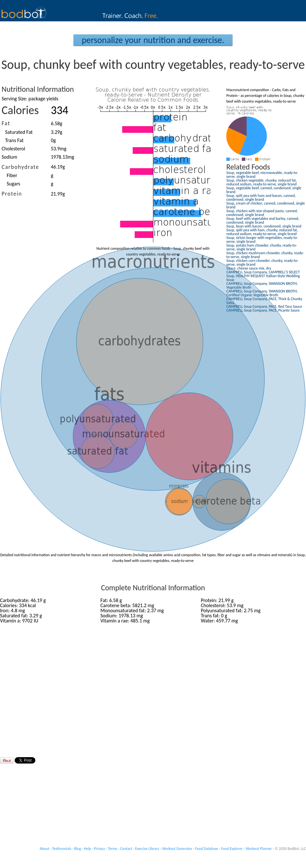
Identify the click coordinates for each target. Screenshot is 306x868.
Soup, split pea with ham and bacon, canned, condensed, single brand (261, 197)
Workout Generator (177, 849)
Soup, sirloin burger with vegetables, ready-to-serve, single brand (262, 240)
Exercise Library (147, 849)
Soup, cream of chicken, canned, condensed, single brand (266, 205)
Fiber (12, 175)
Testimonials (62, 849)
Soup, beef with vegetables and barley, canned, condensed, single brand (263, 220)
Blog (78, 849)
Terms (113, 849)
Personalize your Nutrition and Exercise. (153, 40)
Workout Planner (259, 849)
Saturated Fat (19, 132)
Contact (126, 849)
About (45, 849)
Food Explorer (232, 849)
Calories (20, 110)
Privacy (100, 849)
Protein (12, 194)
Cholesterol (13, 149)
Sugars (13, 184)
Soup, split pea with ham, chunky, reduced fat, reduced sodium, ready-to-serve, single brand (262, 232)
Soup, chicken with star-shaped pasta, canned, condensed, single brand (262, 213)
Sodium (9, 157)
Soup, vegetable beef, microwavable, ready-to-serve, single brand (262, 175)
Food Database (207, 849)
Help (87, 849)
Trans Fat (14, 140)
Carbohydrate (20, 167)
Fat (6, 123)
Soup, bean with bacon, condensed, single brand (264, 226)
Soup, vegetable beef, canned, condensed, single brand (264, 190)
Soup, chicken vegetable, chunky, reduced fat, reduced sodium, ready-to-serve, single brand (262, 182)
